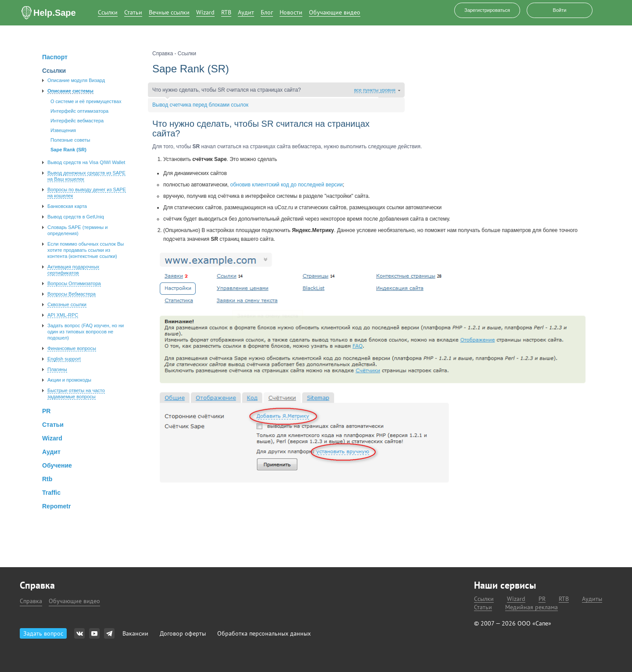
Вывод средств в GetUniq (76, 217)
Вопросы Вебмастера (72, 294)
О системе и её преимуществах (86, 101)
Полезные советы (70, 140)
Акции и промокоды (69, 380)
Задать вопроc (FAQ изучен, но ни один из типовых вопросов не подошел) (86, 332)
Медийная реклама (531, 607)
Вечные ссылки (169, 13)
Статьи (133, 13)
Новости (291, 13)
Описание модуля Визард (76, 80)
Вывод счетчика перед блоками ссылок (200, 105)
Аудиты (592, 599)
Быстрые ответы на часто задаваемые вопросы (76, 393)
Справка (31, 601)
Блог (267, 13)
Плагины (57, 369)
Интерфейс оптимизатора (79, 111)
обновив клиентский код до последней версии (287, 185)
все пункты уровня (375, 90)
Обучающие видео (335, 13)
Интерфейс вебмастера (77, 121)
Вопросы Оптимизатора (74, 283)
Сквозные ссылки (67, 304)
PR (542, 599)
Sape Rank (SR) (68, 150)
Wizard (205, 13)
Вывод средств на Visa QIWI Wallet (86, 162)
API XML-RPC (63, 315)
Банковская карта (67, 206)
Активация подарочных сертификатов (73, 270)
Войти (560, 10)
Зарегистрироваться (487, 10)
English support (64, 359)
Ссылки (108, 13)
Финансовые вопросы (72, 348)
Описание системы (70, 91)
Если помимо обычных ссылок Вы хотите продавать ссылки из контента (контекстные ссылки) (86, 250)
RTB (226, 13)
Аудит (246, 13)
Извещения (63, 130)
